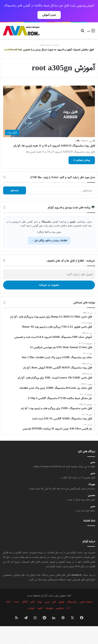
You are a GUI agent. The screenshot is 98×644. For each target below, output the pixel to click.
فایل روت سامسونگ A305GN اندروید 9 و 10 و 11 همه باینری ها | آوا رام (54, 137)
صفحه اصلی (86, 593)
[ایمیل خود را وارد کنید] (49, 266)
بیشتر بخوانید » (82, 152)
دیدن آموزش (49, 15)
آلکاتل (25, 593)
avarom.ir (76, 566)
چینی (47, 593)
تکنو (33, 593)
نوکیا (40, 593)
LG (68, 599)
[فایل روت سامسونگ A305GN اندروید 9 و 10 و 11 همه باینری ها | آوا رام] (49, 103)
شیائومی (60, 599)
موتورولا (49, 599)
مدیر (93, 454)
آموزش (31, 599)
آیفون (40, 599)
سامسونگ (72, 593)
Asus (16, 593)
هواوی (62, 593)
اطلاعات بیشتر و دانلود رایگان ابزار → (49, 232)
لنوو (54, 593)
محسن (91, 487)
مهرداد (92, 476)
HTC (9, 593)
